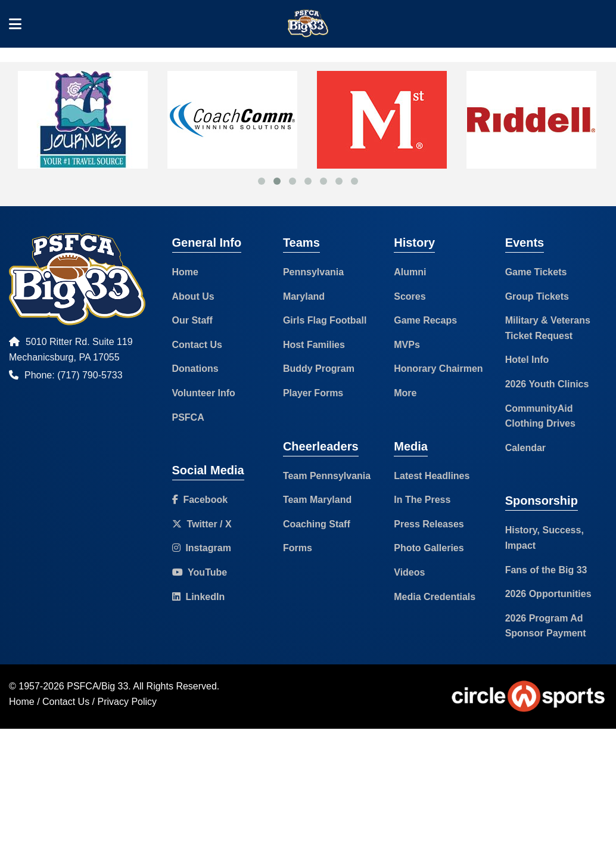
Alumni (410, 272)
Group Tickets (537, 296)
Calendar (525, 448)
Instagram (202, 548)
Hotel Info (527, 360)
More (405, 393)
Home (185, 272)
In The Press (422, 500)
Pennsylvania (313, 272)
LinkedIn (199, 597)
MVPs (407, 345)
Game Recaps (425, 320)
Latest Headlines (432, 476)
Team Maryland (317, 500)
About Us (193, 296)
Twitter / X (202, 524)
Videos (409, 572)
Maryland (304, 296)
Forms (298, 548)
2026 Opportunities (548, 594)
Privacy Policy (127, 702)
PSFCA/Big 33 (97, 686)
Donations (195, 369)
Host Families (314, 345)
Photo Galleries (429, 548)
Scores (410, 296)
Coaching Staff (317, 524)
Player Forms (313, 393)
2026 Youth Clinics (547, 384)
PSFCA (188, 417)
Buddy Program (319, 369)
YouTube (200, 572)
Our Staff (192, 320)
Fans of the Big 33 (546, 570)
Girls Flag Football (325, 320)
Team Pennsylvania (327, 476)
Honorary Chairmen (438, 369)
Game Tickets (536, 272)
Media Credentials (435, 597)
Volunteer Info (204, 393)
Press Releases (429, 524)
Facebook (200, 500)
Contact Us (197, 345)
